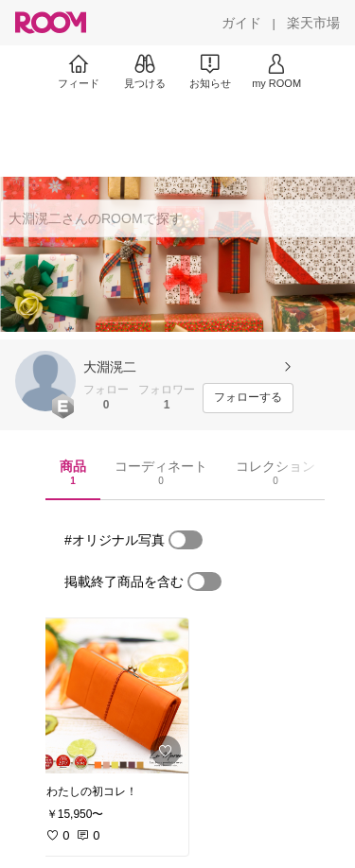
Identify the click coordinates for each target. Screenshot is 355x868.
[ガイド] (241, 23)
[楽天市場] (313, 23)
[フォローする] (248, 398)
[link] (112, 696)
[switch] (186, 540)
